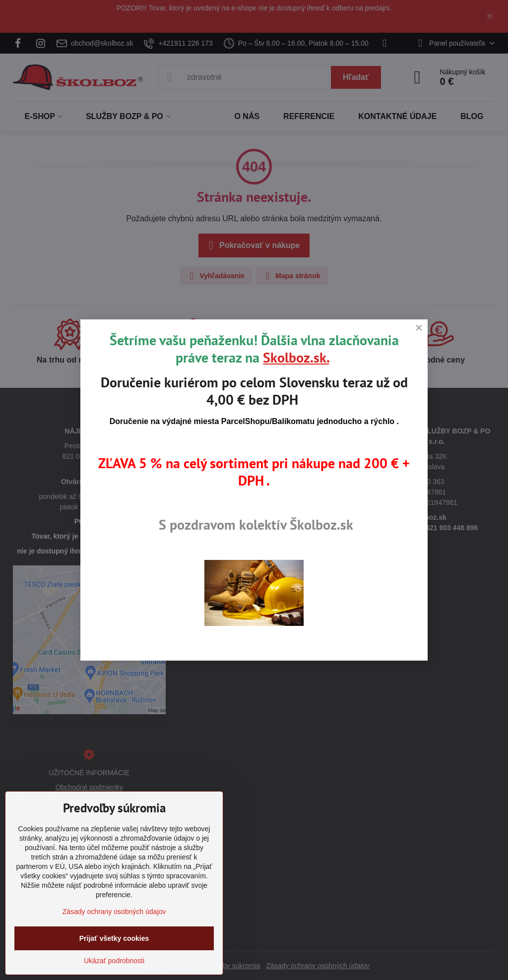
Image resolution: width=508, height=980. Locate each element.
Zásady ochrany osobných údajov (114, 912)
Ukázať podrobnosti (114, 961)
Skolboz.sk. (296, 357)
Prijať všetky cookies (114, 938)
